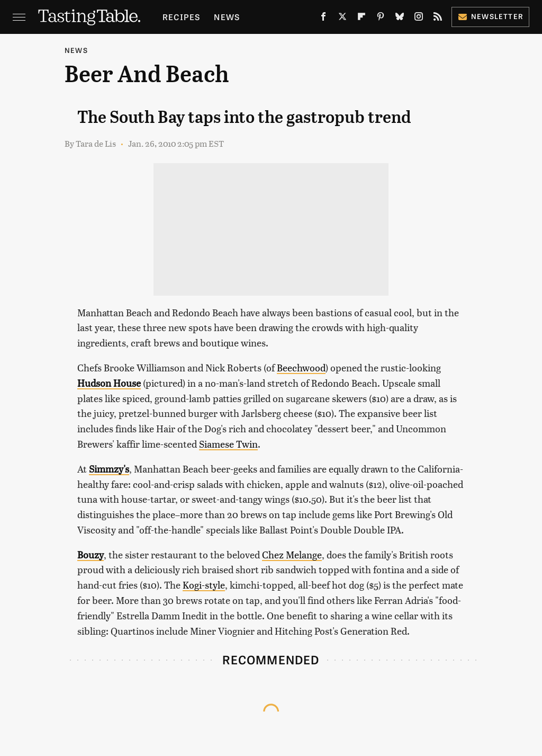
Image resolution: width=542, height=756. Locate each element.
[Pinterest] (381, 19)
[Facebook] (323, 19)
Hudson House (109, 383)
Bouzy (91, 554)
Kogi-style (204, 585)
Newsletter (490, 16)
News (227, 17)
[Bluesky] (400, 19)
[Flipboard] (362, 19)
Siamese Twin (228, 444)
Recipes (181, 17)
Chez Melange (292, 554)
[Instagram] (419, 19)
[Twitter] (342, 19)
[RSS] (438, 19)
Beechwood (301, 367)
